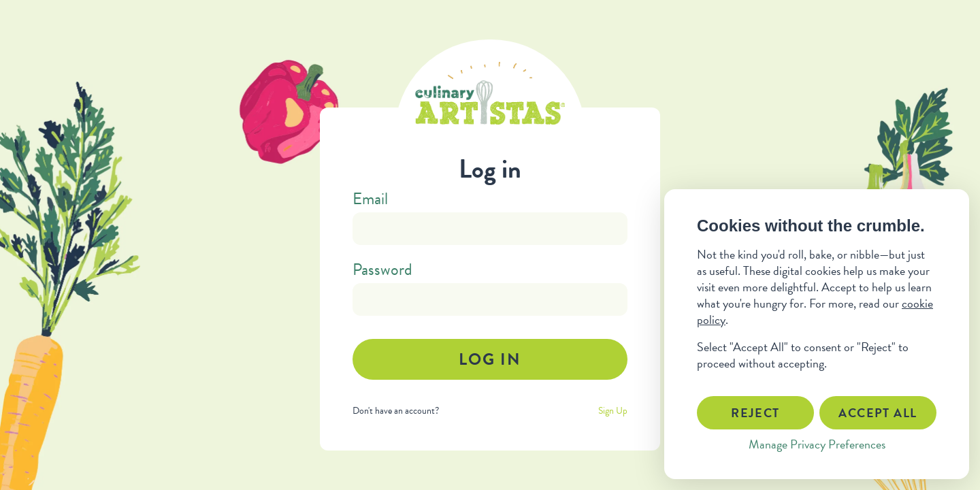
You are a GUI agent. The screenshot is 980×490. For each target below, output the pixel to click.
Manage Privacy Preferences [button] (817, 444)
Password (382, 269)
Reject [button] (755, 413)
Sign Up (613, 411)
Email (370, 199)
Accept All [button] (878, 413)
